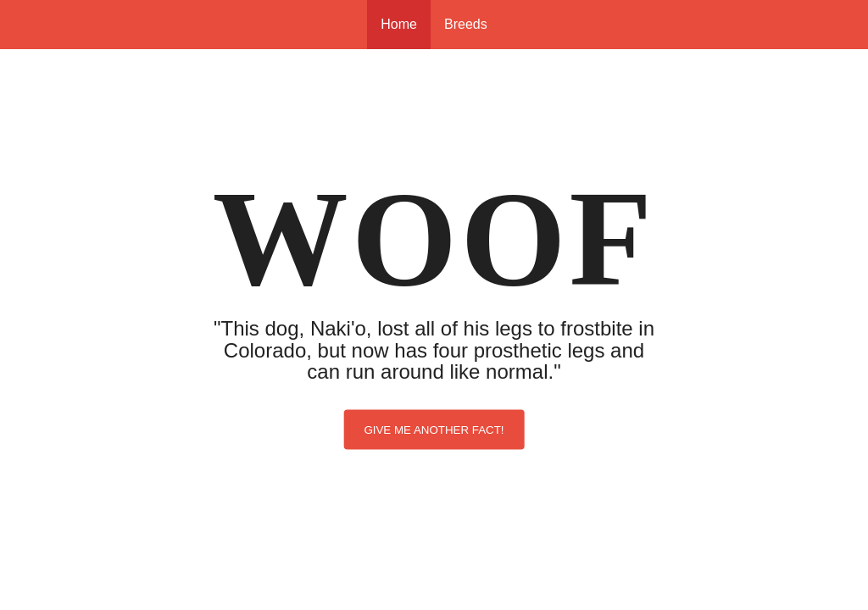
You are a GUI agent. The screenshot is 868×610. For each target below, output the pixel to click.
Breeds (466, 24)
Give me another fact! (434, 429)
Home (399, 24)
